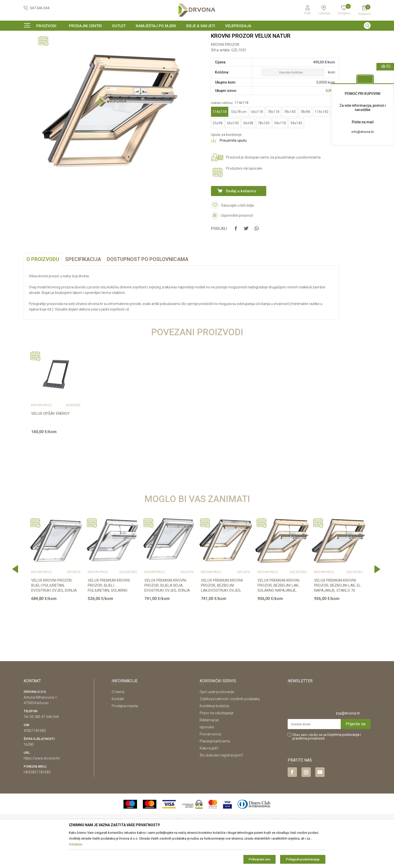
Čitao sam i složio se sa (327, 767)
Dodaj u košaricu (241, 222)
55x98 (218, 154)
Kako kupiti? (209, 779)
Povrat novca (210, 765)
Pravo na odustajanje (216, 744)
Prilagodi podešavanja (303, 859)
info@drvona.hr (363, 132)
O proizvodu (43, 290)
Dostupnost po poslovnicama (148, 290)
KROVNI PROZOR (85, 46)
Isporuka (207, 758)
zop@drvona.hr (348, 744)
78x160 (264, 154)
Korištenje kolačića (214, 737)
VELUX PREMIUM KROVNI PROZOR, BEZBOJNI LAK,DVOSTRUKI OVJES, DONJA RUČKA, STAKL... (222, 619)
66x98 (248, 154)
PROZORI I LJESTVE (55, 46)
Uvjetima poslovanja (343, 765)
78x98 (305, 142)
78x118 (273, 142)
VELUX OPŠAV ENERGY (50, 444)
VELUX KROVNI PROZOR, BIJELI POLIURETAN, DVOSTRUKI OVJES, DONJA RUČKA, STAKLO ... (54, 619)
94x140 (296, 154)
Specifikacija (83, 290)
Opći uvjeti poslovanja (217, 723)
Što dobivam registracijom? (221, 786)
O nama (118, 723)
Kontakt (118, 730)
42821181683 (35, 761)
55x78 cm (239, 142)
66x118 (257, 142)
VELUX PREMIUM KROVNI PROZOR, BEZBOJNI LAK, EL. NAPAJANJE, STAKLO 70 (338, 616)
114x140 (321, 142)
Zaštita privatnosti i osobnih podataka (230, 730)
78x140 (290, 142)
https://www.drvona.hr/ (42, 789)
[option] (197, 36)
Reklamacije (209, 751)
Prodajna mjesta (125, 737)
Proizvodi (30, 46)
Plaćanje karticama (215, 772)
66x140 (233, 154)
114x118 (220, 142)
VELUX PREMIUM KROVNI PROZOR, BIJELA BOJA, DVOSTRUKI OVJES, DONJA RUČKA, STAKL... (167, 619)
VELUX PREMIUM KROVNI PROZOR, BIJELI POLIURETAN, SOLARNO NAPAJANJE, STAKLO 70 (109, 619)
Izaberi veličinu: (230, 133)
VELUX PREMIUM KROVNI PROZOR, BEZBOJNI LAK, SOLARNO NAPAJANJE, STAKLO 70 (278, 619)
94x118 (280, 154)
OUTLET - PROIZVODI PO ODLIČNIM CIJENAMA (197, 36)
